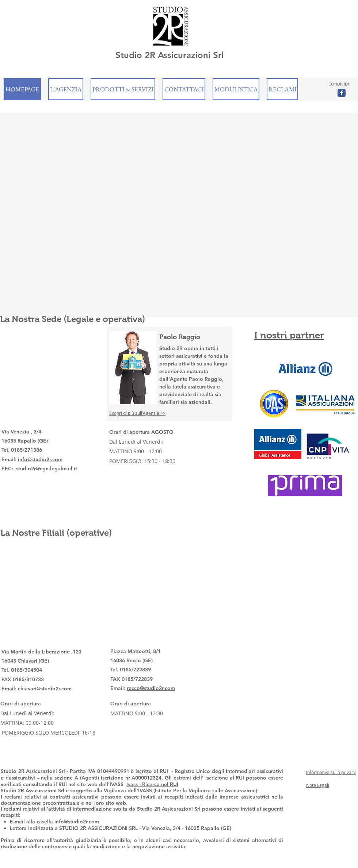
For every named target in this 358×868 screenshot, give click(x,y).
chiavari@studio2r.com (45, 689)
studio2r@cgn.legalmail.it (47, 469)
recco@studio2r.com (151, 688)
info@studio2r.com (40, 459)
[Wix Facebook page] (342, 93)
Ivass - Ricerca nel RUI (152, 784)
